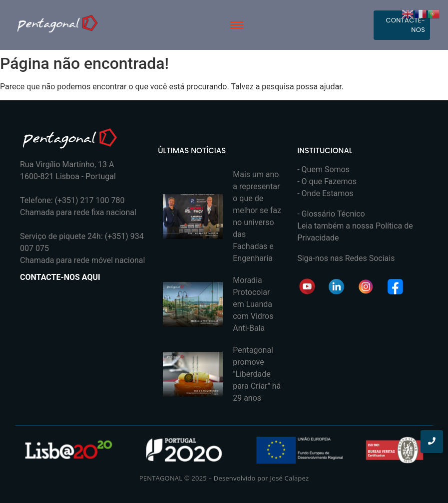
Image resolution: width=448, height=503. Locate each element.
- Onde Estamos (325, 193)
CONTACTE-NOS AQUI (60, 277)
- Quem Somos (323, 169)
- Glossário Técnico (331, 214)
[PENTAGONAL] (57, 23)
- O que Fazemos (327, 181)
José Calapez (289, 478)
